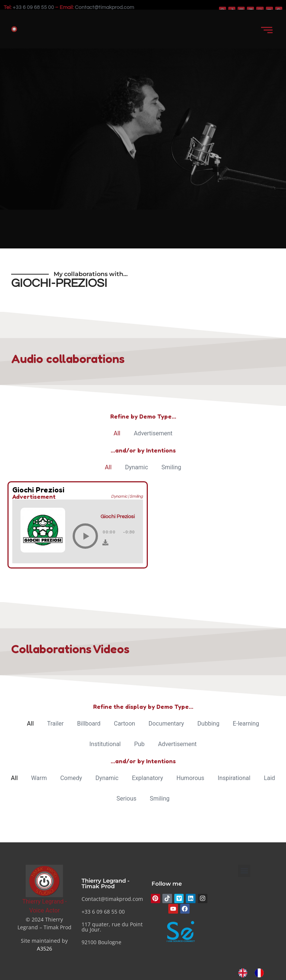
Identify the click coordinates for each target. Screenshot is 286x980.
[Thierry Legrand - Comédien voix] (44, 881)
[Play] (85, 536)
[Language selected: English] (255, 973)
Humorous (190, 778)
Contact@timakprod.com (104, 7)
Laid (269, 778)
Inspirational (234, 778)
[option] (261, 973)
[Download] (105, 542)
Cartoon (125, 724)
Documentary (166, 724)
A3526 (45, 948)
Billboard (89, 724)
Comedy (71, 778)
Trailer (55, 724)
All (117, 433)
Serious (127, 799)
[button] (244, 871)
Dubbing (208, 724)
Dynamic (137, 467)
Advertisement (153, 433)
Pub (139, 744)
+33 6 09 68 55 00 (33, 7)
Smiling (171, 467)
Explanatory (147, 778)
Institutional (105, 744)
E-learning (246, 724)
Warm (39, 778)
